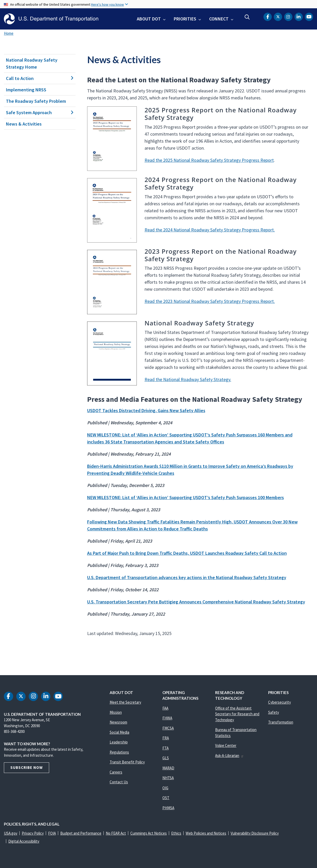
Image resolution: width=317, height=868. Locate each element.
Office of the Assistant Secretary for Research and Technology (237, 714)
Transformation (281, 722)
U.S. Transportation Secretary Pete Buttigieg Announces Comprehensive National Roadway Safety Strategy (196, 602)
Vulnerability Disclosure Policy (255, 833)
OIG (165, 788)
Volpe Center (226, 745)
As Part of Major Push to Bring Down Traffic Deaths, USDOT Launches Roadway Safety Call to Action (187, 553)
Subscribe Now (27, 767)
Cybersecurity (280, 702)
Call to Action (40, 78)
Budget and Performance (81, 833)
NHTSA (168, 778)
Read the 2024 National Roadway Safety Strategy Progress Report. (210, 230)
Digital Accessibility (24, 841)
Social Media (119, 732)
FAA (165, 708)
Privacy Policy (33, 833)
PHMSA (168, 808)
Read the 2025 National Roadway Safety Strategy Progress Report (209, 160)
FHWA (167, 718)
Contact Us (119, 782)
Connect (219, 19)
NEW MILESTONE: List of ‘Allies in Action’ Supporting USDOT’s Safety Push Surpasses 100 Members (186, 497)
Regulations (119, 752)
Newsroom (118, 722)
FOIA (52, 833)
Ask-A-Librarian (229, 756)
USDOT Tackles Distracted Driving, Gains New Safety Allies (146, 410)
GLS (166, 758)
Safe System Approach (40, 112)
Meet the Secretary (125, 702)
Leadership (119, 742)
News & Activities (24, 124)
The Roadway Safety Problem (36, 101)
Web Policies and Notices (206, 833)
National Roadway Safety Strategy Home (32, 63)
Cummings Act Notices (149, 833)
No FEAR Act (116, 833)
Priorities (185, 19)
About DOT (149, 19)
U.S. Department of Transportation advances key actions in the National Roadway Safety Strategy (187, 577)
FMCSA (168, 728)
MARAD (168, 768)
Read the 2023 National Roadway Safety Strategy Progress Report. (210, 301)
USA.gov (11, 833)
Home (9, 33)
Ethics (176, 833)
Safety (274, 712)
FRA (166, 738)
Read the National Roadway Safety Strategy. (188, 379)
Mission (116, 712)
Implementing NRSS (26, 90)
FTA (165, 748)
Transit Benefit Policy (127, 762)
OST (166, 798)
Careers (116, 772)
